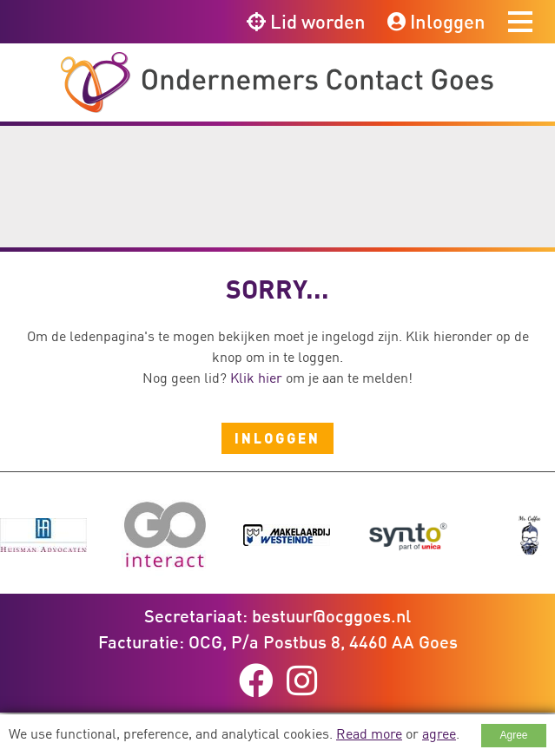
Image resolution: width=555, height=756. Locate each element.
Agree (513, 735)
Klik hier (256, 378)
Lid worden (306, 21)
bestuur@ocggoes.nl (331, 615)
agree (439, 733)
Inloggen (436, 21)
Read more (369, 733)
